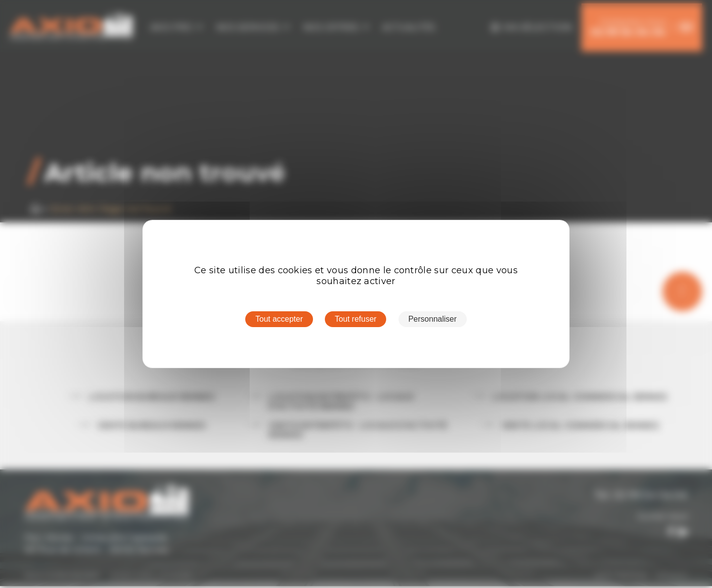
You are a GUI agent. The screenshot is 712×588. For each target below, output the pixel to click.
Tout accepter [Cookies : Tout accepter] (279, 319)
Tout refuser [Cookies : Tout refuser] (356, 319)
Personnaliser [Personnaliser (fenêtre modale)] (433, 319)
